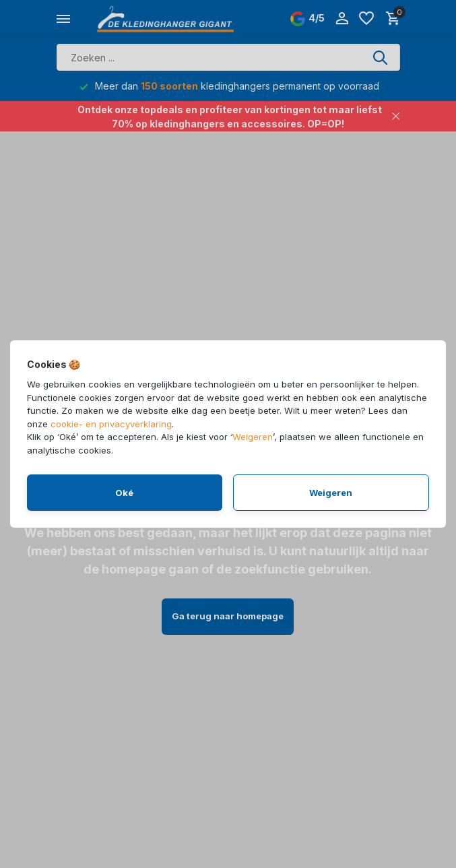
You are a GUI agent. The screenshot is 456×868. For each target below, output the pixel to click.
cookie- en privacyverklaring (111, 424)
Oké (124, 493)
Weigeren (253, 437)
